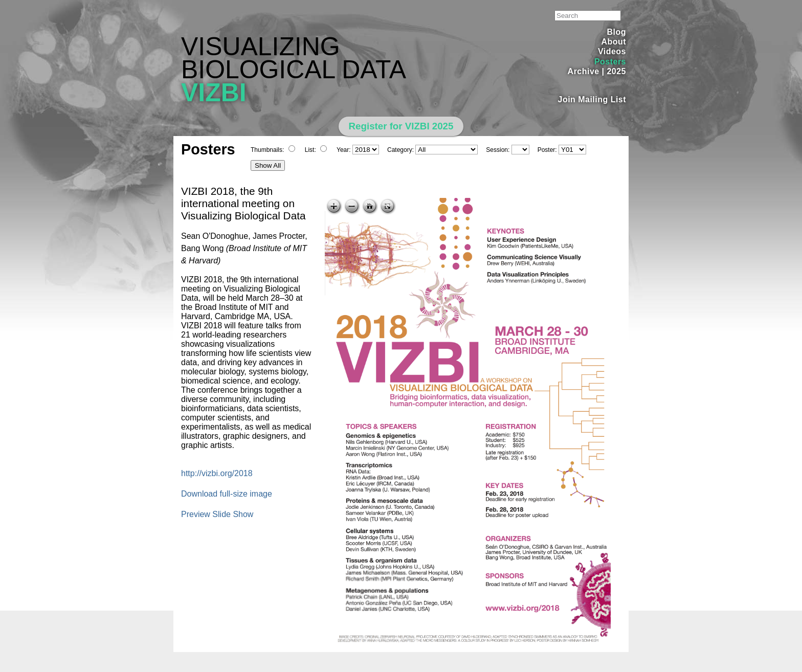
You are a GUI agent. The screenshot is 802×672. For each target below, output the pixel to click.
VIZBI (214, 93)
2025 (616, 71)
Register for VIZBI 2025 (401, 126)
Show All (268, 165)
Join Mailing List (592, 99)
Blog (617, 32)
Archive (584, 71)
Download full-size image (227, 494)
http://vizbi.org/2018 (217, 473)
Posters (610, 62)
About (614, 42)
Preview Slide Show (217, 514)
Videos (612, 51)
